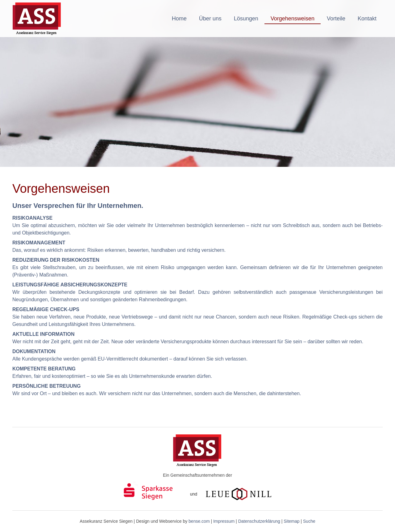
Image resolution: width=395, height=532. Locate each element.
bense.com (199, 521)
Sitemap (291, 521)
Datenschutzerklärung (259, 521)
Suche (309, 521)
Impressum (224, 521)
